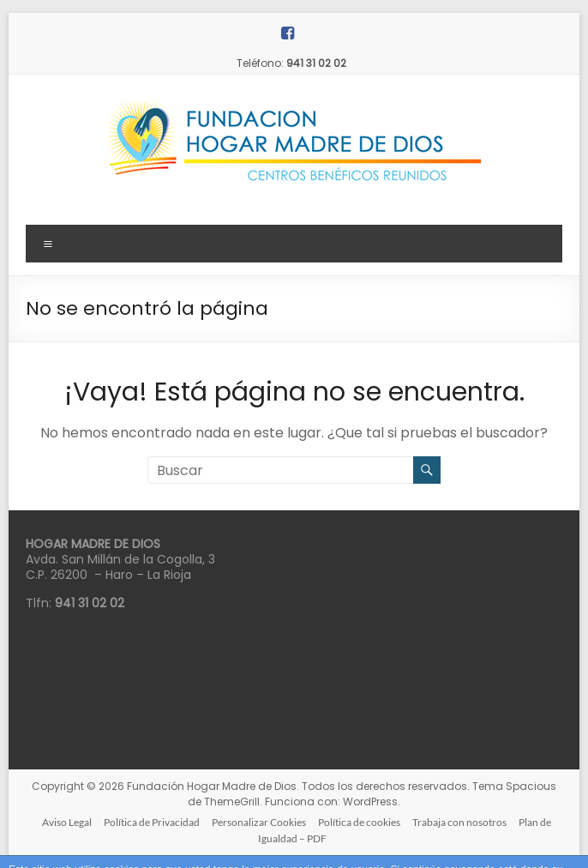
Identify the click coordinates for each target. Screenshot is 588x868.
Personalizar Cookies (259, 822)
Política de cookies (359, 822)
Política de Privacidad (152, 822)
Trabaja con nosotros (459, 822)
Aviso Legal (67, 822)
